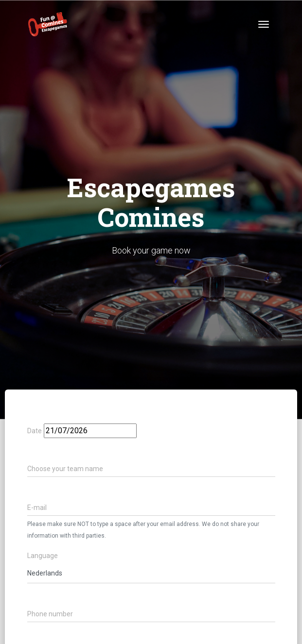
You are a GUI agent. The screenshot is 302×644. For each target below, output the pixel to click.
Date (35, 431)
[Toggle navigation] (264, 24)
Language (43, 556)
